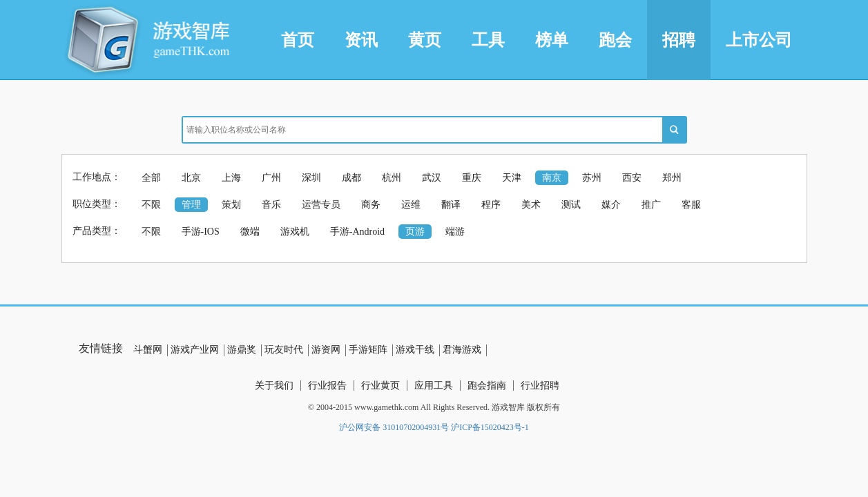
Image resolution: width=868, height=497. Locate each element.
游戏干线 (415, 350)
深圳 (311, 178)
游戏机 (295, 232)
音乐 (271, 205)
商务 (371, 205)
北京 (191, 178)
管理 (191, 205)
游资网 (326, 350)
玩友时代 (284, 350)
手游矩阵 (368, 350)
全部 (151, 178)
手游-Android (357, 232)
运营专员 (321, 205)
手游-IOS (201, 232)
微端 (250, 232)
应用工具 (434, 386)
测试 (571, 205)
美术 (531, 205)
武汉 (432, 178)
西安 (632, 178)
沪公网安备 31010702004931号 (394, 427)
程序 (491, 205)
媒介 (611, 205)
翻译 (451, 205)
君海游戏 (462, 350)
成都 (351, 178)
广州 (271, 178)
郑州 (672, 178)
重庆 (472, 178)
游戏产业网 (195, 350)
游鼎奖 (242, 350)
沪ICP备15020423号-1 (490, 427)
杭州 (392, 178)
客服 (691, 205)
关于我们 (274, 386)
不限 (151, 205)
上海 (231, 178)
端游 (455, 232)
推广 (651, 205)
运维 (411, 205)
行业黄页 (380, 386)
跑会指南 (487, 386)
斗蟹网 (148, 350)
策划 (231, 205)
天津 (512, 178)
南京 (552, 178)
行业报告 (327, 386)
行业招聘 (540, 386)
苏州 (592, 178)
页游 (415, 232)
